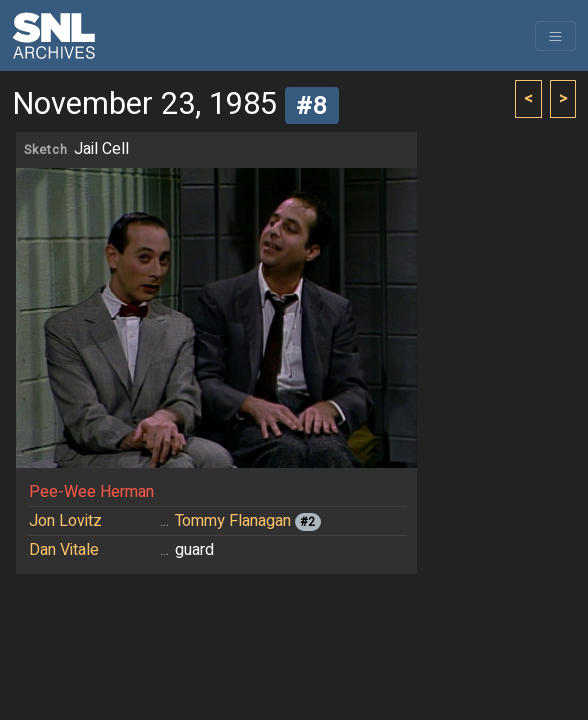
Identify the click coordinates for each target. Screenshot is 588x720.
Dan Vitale (64, 550)
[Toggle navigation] (555, 36)
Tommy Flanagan (233, 521)
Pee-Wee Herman (91, 492)
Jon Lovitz (65, 521)
